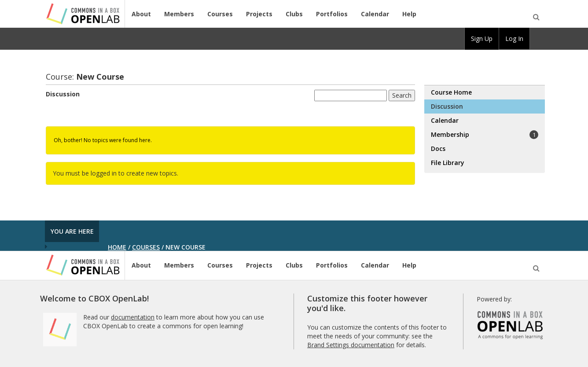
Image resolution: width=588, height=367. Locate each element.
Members (179, 14)
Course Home (451, 92)
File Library (448, 163)
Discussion (63, 94)
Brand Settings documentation (351, 345)
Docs (438, 149)
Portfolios (332, 14)
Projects (259, 14)
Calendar (375, 14)
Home (117, 247)
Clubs (294, 14)
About (141, 14)
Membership (485, 135)
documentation (133, 317)
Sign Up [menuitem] (482, 39)
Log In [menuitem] (514, 39)
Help (409, 14)
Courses (220, 14)
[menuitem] (537, 39)
